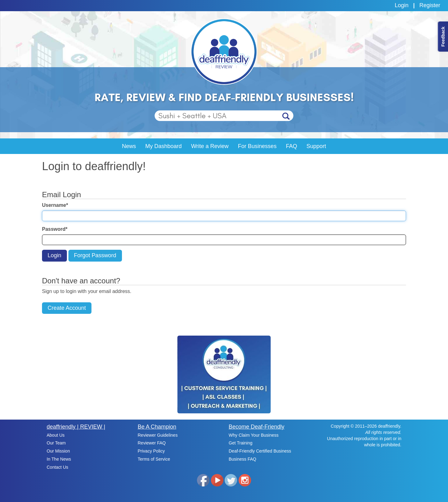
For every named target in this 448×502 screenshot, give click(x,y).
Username (55, 205)
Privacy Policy (151, 451)
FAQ (292, 146)
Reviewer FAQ (152, 443)
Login (402, 5)
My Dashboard (163, 146)
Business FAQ (243, 459)
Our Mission (58, 451)
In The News (59, 459)
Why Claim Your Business (254, 435)
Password (55, 229)
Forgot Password (95, 255)
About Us (56, 435)
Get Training (240, 443)
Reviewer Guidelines (158, 435)
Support (316, 146)
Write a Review (210, 146)
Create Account (67, 308)
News (129, 146)
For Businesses (257, 146)
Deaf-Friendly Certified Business (260, 451)
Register (430, 5)
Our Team (56, 443)
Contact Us (57, 467)
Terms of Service (154, 459)
